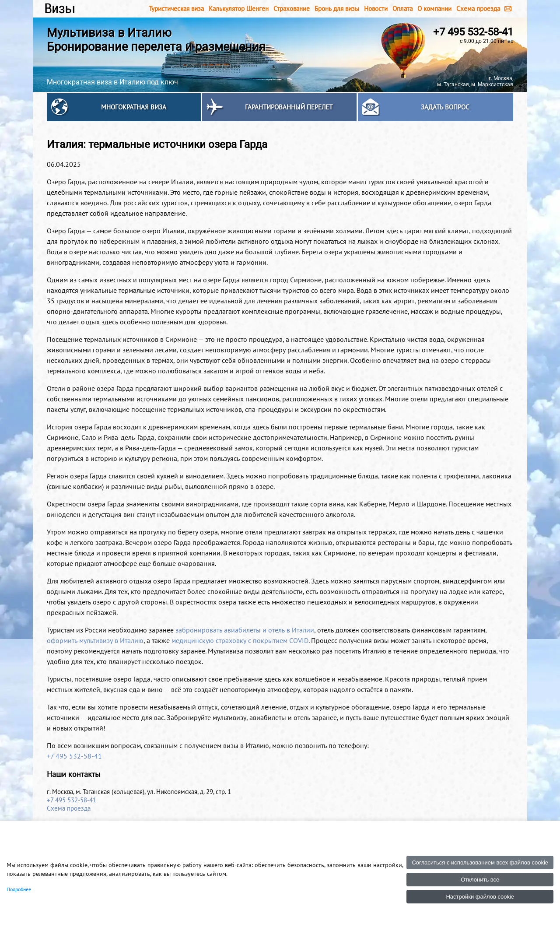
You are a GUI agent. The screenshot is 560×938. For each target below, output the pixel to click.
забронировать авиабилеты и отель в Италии (245, 630)
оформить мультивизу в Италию (95, 640)
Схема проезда (478, 9)
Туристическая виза (176, 9)
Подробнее (19, 889)
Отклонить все (480, 880)
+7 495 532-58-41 (473, 32)
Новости (376, 9)
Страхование (292, 9)
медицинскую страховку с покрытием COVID (240, 640)
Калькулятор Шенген (239, 9)
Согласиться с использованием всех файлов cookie (480, 862)
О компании (434, 9)
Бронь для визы (337, 9)
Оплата (402, 9)
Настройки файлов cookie (480, 897)
